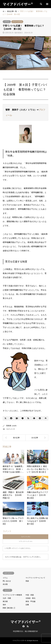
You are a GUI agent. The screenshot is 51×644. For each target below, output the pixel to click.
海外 (4, 605)
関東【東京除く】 (9, 608)
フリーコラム (17, 22)
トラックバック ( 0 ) (25, 541)
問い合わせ (7, 581)
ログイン (27, 557)
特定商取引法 (18, 631)
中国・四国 (30, 595)
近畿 (27, 605)
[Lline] (23, 418)
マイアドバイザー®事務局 (12, 595)
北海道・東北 (30, 598)
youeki (14, 426)
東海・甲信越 (30, 601)
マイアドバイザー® (26, 622)
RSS (28, 626)
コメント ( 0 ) (26, 537)
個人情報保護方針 (31, 631)
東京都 (5, 601)
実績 (27, 581)
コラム (7, 22)
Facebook (23, 626)
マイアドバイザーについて (35, 578)
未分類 (5, 584)
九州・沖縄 (7, 598)
